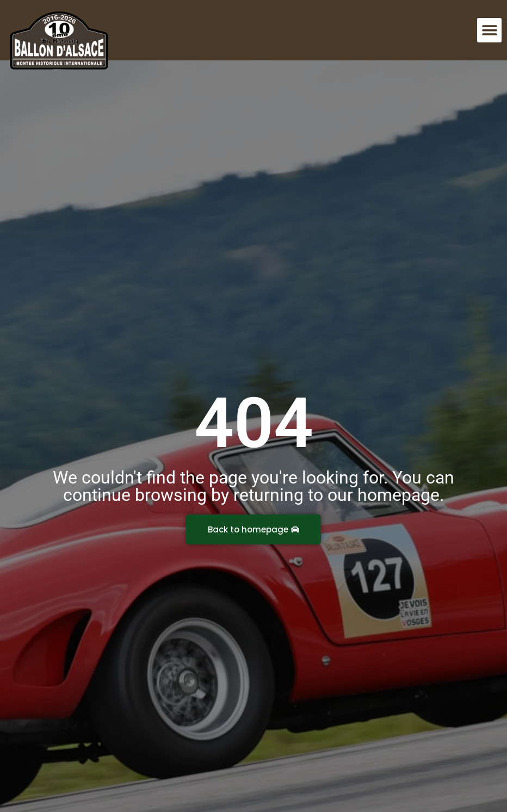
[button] (489, 30)
